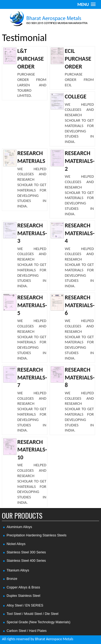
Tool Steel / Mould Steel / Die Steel (32, 614)
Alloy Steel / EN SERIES (25, 605)
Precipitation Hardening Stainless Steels (36, 535)
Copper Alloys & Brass (23, 587)
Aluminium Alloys (19, 527)
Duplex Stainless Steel (23, 596)
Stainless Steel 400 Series (26, 561)
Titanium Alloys (18, 570)
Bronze (12, 579)
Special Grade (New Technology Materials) (38, 622)
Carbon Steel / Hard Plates (27, 631)
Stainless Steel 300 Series (26, 552)
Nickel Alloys (16, 544)
